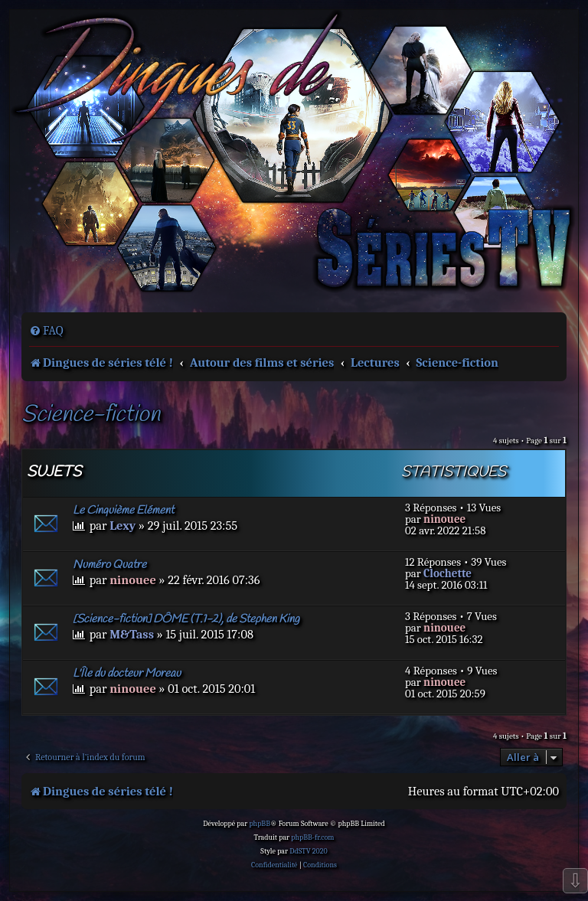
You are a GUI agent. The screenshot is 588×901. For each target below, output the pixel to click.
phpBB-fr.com (312, 837)
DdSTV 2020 (308, 851)
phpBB (260, 824)
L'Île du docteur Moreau (127, 674)
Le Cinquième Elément (123, 511)
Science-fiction (91, 415)
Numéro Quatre (109, 565)
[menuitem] (46, 331)
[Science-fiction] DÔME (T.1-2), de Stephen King (186, 619)
